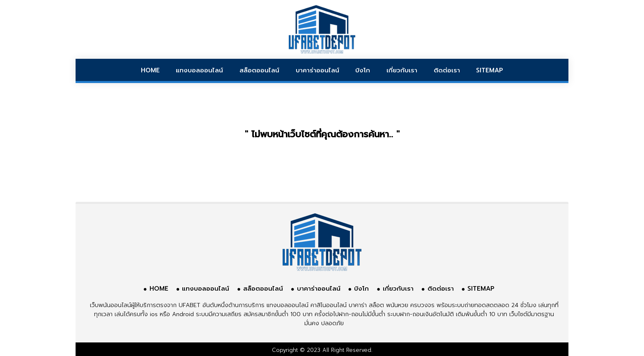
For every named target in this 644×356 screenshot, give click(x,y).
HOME (150, 70)
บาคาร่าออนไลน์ (317, 70)
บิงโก (363, 70)
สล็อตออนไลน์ (259, 70)
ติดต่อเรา (447, 70)
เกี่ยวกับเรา (402, 70)
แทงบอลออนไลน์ (199, 70)
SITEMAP (490, 70)
